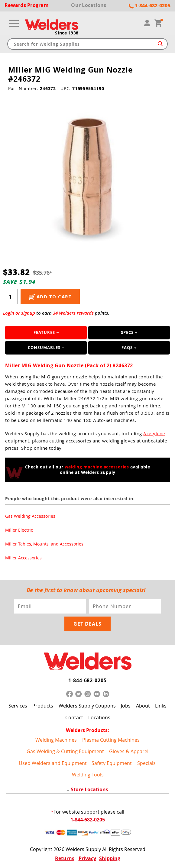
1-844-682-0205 (87, 680)
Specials (146, 763)
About (143, 706)
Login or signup (19, 313)
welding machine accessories (97, 467)
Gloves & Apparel (129, 751)
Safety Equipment (112, 763)
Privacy (87, 858)
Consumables (44, 348)
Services (18, 706)
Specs (127, 332)
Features (44, 332)
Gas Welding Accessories (30, 516)
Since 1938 (67, 33)
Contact (74, 717)
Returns (65, 858)
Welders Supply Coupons (87, 706)
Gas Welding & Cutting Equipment (65, 751)
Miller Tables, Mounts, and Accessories (44, 544)
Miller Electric (19, 530)
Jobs (126, 706)
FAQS (127, 348)
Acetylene (154, 433)
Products (43, 706)
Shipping (110, 858)
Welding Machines (56, 740)
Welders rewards (76, 313)
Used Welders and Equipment (53, 763)
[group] (87, 175)
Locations (99, 717)
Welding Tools (88, 775)
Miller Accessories (23, 558)
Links (161, 706)
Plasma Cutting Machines (111, 740)
